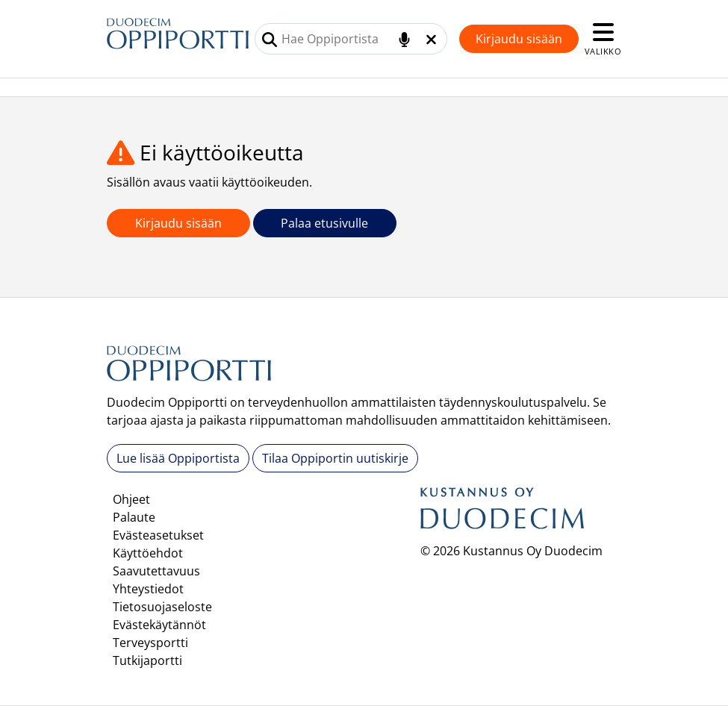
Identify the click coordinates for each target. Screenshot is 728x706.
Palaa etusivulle (324, 223)
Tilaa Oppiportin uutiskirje (335, 458)
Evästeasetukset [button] (158, 535)
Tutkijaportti (147, 660)
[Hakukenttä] (351, 39)
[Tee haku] (270, 40)
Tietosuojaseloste (162, 607)
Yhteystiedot (148, 589)
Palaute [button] (134, 517)
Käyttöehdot (148, 553)
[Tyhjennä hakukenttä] (431, 40)
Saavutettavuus (156, 571)
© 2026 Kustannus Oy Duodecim (511, 551)
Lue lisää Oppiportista (178, 458)
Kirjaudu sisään (519, 39)
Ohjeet (131, 499)
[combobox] (351, 39)
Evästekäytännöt (159, 625)
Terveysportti (150, 643)
